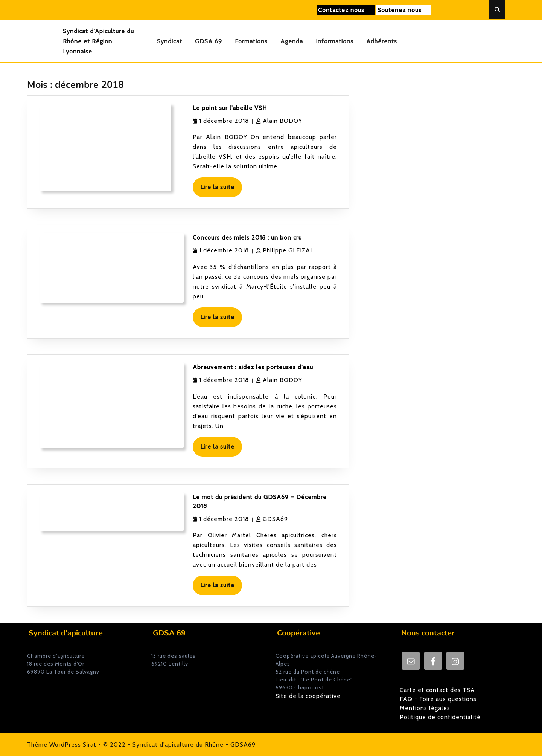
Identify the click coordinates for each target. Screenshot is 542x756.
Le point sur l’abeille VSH (230, 108)
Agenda (292, 41)
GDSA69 (275, 519)
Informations (335, 41)
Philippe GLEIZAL (288, 250)
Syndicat (170, 41)
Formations (251, 41)
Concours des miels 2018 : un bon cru (247, 237)
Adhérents (382, 41)
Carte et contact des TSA (437, 690)
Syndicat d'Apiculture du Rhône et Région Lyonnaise (98, 41)
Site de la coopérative (308, 696)
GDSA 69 (209, 41)
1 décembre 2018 (224, 121)
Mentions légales (425, 708)
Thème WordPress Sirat (62, 745)
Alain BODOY (282, 121)
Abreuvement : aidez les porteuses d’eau (253, 367)
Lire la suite (221, 190)
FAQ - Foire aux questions (438, 699)
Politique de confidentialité (440, 717)
